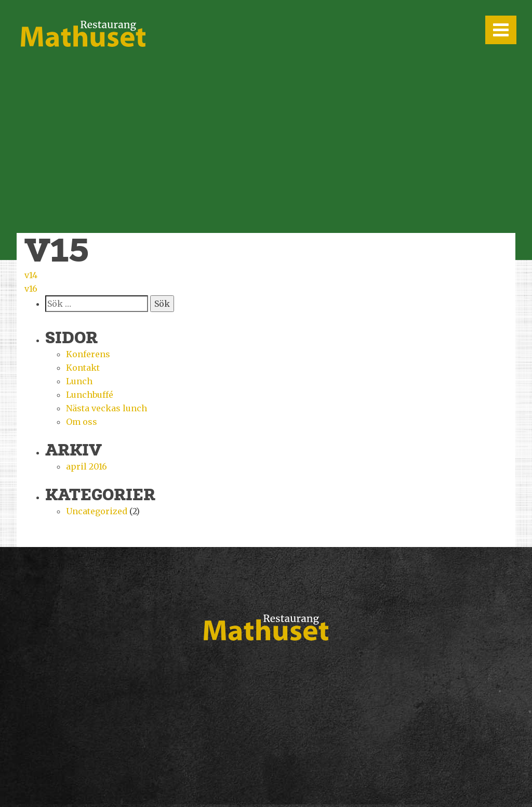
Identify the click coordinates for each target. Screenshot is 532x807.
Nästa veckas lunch (107, 408)
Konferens (88, 354)
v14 (31, 275)
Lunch (79, 381)
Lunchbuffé (90, 395)
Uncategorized (97, 511)
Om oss (82, 422)
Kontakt (83, 368)
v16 (31, 289)
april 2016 (87, 466)
